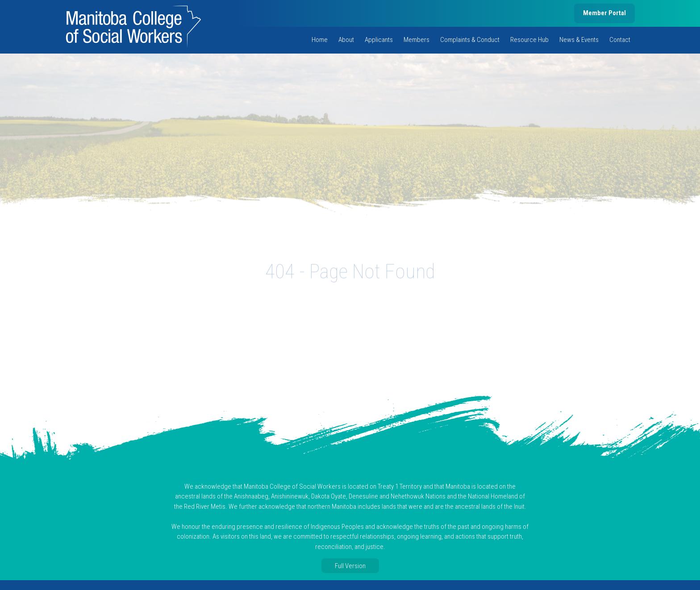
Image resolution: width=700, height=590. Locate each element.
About (346, 40)
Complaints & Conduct (470, 40)
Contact (620, 40)
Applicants (379, 40)
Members (417, 40)
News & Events (579, 40)
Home (320, 40)
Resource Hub (529, 40)
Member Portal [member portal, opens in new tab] (604, 13)
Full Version (350, 566)
